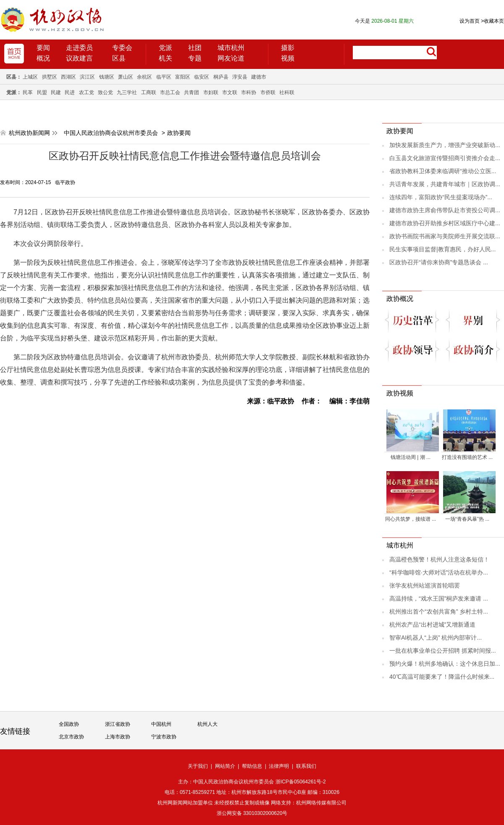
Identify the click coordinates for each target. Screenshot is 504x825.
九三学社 (127, 92)
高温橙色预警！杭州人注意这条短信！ (439, 559)
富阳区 (183, 77)
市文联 (230, 92)
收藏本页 (492, 21)
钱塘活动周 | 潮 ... (411, 457)
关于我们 (198, 766)
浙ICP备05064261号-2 (301, 782)
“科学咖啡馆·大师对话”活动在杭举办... (439, 572)
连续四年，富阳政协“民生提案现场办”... (441, 197)
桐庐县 (221, 77)
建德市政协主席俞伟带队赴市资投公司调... (445, 210)
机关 (165, 58)
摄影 (288, 48)
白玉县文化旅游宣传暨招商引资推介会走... (445, 158)
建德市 (259, 77)
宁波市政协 (164, 737)
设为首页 (470, 21)
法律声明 (279, 766)
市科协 (249, 92)
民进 (70, 92)
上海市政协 (118, 737)
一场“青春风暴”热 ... (467, 519)
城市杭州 (231, 48)
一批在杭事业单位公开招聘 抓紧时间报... (443, 651)
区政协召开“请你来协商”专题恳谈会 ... (439, 262)
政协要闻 (179, 133)
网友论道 (231, 58)
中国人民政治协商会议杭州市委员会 (111, 133)
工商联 (149, 92)
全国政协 (69, 724)
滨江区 (87, 77)
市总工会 (170, 92)
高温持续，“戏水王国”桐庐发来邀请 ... (439, 598)
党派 (165, 48)
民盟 (42, 92)
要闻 (43, 48)
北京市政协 (71, 737)
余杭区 (144, 77)
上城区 (30, 77)
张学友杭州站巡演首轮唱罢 (425, 585)
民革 (28, 92)
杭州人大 (207, 724)
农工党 (87, 92)
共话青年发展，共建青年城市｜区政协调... (445, 184)
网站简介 (225, 766)
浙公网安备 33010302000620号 (252, 813)
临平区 (164, 77)
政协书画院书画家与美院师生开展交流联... (445, 236)
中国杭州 (161, 724)
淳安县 (240, 77)
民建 (56, 92)
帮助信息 (252, 766)
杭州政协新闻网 (29, 133)
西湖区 (68, 77)
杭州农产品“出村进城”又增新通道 (432, 625)
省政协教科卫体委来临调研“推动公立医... (443, 171)
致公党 (105, 92)
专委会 (122, 48)
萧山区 (126, 77)
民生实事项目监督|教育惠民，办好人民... (442, 249)
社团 (195, 48)
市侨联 (268, 92)
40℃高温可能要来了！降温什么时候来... (442, 677)
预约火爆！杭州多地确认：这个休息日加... (445, 664)
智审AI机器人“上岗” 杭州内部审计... (436, 638)
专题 (195, 58)
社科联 (287, 92)
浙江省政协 (118, 724)
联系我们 (306, 766)
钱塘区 (107, 77)
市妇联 (211, 92)
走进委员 (79, 48)
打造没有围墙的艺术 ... (467, 457)
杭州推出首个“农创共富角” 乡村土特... (439, 612)
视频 (288, 58)
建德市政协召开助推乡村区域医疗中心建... (445, 223)
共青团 (192, 92)
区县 (119, 58)
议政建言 (79, 58)
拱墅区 (50, 77)
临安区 (202, 77)
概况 (43, 58)
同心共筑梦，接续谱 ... (411, 519)
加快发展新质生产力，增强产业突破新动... (445, 145)
